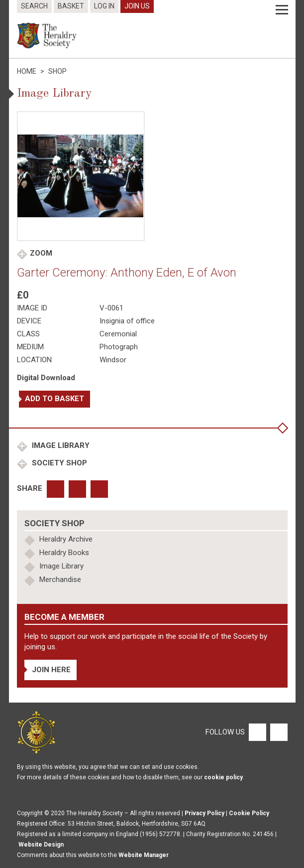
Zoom (41, 253)
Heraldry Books (64, 553)
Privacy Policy (204, 813)
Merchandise (60, 579)
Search (34, 6)
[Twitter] (278, 732)
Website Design (41, 845)
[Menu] (282, 10)
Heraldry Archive (66, 539)
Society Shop (58, 463)
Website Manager (144, 855)
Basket (71, 6)
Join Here (51, 670)
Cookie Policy (249, 813)
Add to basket (54, 399)
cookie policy (223, 777)
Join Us (137, 6)
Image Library (60, 445)
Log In (104, 6)
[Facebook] (257, 732)
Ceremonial (118, 334)
